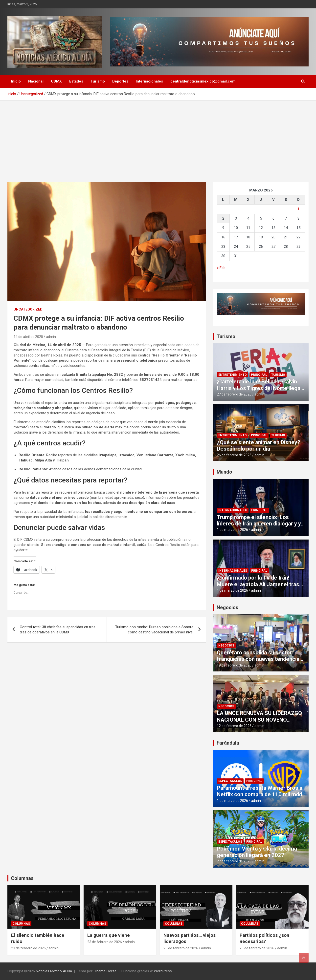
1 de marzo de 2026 (232, 530)
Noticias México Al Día (54, 971)
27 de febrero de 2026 (234, 394)
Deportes (120, 81)
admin (51, 337)
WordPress (163, 971)
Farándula (228, 743)
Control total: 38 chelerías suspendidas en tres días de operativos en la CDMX (58, 630)
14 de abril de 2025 (28, 337)
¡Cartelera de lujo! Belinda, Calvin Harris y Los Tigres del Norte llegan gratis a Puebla (260, 388)
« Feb (221, 268)
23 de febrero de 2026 (28, 948)
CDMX (56, 81)
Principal (259, 375)
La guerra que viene (109, 935)
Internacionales (149, 81)
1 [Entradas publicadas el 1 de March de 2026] (298, 209)
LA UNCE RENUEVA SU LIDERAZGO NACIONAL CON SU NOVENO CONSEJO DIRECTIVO (259, 720)
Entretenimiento (233, 375)
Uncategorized (28, 309)
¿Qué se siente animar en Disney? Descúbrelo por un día (259, 446)
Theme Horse (105, 971)
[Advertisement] (158, 138)
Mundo (224, 472)
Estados (76, 81)
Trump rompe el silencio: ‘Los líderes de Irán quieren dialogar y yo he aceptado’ (260, 524)
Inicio (16, 81)
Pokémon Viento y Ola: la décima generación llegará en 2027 (257, 852)
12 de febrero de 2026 (234, 726)
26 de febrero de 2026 (234, 455)
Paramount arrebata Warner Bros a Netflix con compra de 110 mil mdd (260, 791)
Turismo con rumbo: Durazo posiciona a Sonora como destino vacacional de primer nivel (154, 630)
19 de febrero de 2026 (234, 665)
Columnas (22, 878)
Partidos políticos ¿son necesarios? (264, 938)
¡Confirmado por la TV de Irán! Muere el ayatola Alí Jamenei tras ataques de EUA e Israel (258, 584)
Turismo (98, 81)
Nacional (36, 81)
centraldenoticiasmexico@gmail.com (203, 81)
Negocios (227, 607)
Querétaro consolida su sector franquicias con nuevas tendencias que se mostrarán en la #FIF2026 (260, 659)
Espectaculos (230, 781)
